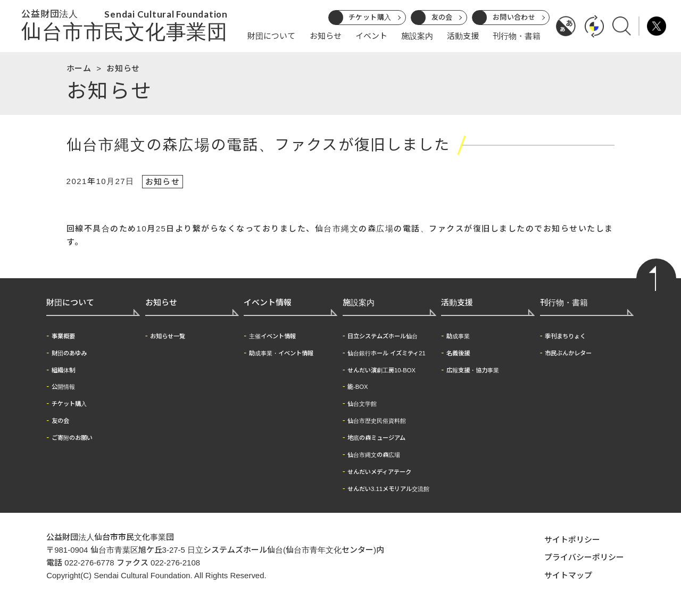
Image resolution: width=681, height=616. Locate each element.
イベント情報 (268, 303)
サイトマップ (568, 576)
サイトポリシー (572, 540)
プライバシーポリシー (584, 558)
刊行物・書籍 (517, 36)
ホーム (79, 68)
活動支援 (463, 36)
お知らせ (326, 36)
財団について (271, 36)
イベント (371, 36)
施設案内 (417, 36)
